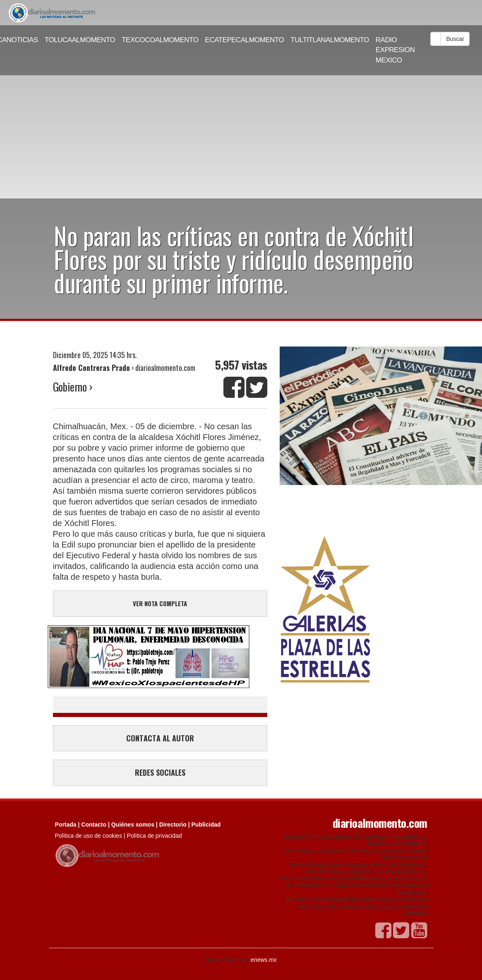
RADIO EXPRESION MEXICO (395, 50)
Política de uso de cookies (89, 836)
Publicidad (206, 825)
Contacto (94, 825)
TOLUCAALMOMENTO (80, 40)
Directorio (173, 825)
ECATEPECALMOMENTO (244, 40)
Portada (66, 825)
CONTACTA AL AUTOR (160, 738)
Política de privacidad (155, 836)
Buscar (455, 39)
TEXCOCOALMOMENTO (160, 40)
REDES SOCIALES (160, 772)
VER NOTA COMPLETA (160, 603)
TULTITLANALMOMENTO (330, 40)
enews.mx (264, 960)
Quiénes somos (133, 825)
